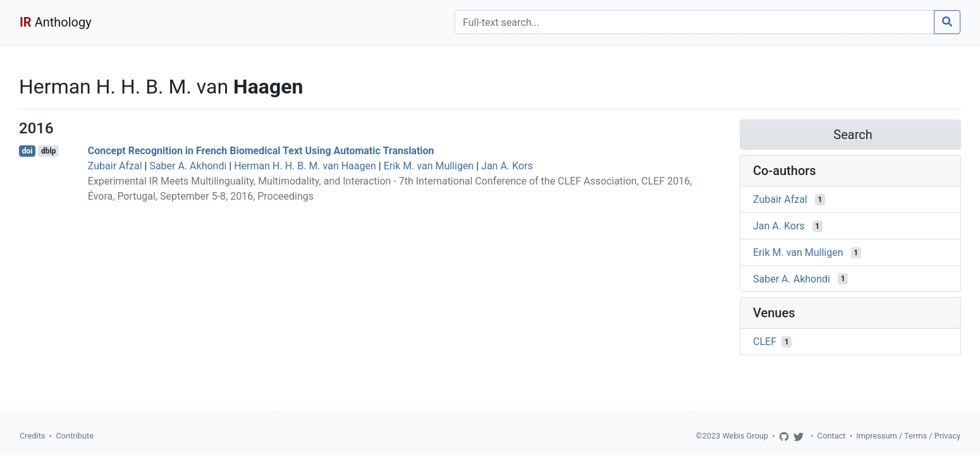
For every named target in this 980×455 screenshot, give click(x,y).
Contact (832, 436)
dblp (48, 151)
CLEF (765, 342)
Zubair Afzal (115, 166)
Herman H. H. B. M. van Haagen (305, 166)
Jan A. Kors (507, 166)
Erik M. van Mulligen (429, 166)
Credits (32, 436)
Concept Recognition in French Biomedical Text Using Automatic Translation (261, 151)
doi (28, 151)
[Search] (695, 22)
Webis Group (745, 436)
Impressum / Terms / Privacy (908, 436)
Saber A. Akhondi (188, 166)
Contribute (75, 436)
